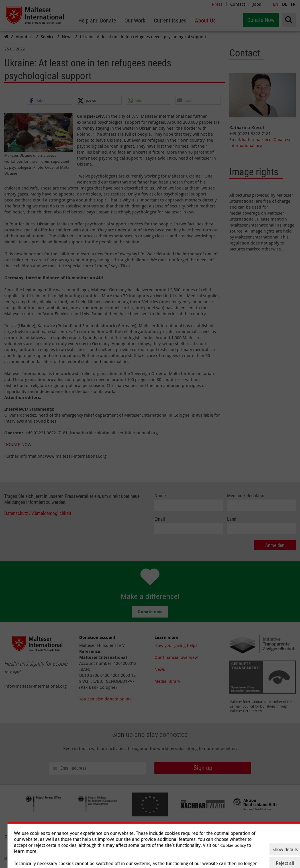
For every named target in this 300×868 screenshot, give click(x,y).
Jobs (257, 4)
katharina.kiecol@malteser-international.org (262, 142)
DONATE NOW (18, 444)
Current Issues (229, 834)
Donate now (150, 612)
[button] (50, 101)
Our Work (201, 834)
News (160, 669)
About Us (256, 834)
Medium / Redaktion (246, 496)
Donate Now (261, 20)
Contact (238, 4)
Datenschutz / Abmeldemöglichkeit (38, 513)
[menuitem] (97, 21)
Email (160, 519)
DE (285, 4)
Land (232, 519)
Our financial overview (176, 657)
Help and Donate (171, 834)
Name (160, 496)
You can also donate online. (106, 699)
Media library (167, 681)
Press (217, 4)
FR (293, 4)
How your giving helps (176, 645)
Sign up (203, 768)
